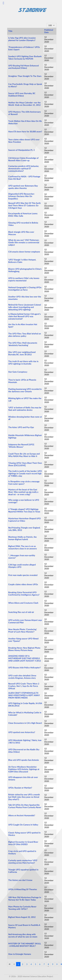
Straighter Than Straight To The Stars (25, 76)
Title (10, 31)
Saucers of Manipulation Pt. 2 (21, 150)
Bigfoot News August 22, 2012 (22, 917)
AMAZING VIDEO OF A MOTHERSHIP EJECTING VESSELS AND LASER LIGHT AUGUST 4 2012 (25, 658)
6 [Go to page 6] (40, 964)
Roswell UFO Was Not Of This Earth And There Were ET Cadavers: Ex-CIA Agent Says (24, 206)
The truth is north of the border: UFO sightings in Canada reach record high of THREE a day (25, 474)
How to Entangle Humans (20, 954)
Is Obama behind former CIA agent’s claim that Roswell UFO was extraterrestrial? (24, 316)
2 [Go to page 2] (23, 964)
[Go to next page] (57, 964)
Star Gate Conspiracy (18, 372)
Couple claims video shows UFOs (23, 585)
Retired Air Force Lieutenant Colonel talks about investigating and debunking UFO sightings (25, 307)
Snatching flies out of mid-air (21, 612)
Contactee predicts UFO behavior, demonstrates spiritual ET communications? (24, 169)
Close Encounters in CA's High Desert (25, 723)
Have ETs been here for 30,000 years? (25, 132)
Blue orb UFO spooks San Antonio (24, 760)
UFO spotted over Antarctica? (22, 732)
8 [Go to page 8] (48, 964)
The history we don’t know (20, 880)
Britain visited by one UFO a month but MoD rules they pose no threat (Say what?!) (24, 797)
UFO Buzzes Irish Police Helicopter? (24, 668)
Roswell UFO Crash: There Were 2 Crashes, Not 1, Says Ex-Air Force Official (24, 686)
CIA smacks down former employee (24, 252)
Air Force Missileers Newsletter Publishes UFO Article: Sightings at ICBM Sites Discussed (24, 769)
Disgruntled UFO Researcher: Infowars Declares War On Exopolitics (21, 196)
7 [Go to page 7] (44, 964)
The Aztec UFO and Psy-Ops (21, 427)
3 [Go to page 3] (27, 964)
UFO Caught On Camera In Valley (23, 825)
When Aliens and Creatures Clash (23, 603)
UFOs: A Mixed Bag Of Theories (23, 889)
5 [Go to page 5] (35, 964)
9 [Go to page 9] (53, 964)
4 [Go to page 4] (31, 964)
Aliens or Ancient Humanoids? (22, 816)
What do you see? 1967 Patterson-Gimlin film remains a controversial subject (24, 243)
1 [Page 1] (18, 964)
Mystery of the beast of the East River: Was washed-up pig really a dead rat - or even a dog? (23, 492)
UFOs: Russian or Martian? (20, 788)
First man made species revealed (23, 575)
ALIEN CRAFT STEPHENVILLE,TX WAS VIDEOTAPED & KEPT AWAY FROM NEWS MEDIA (24, 695)
